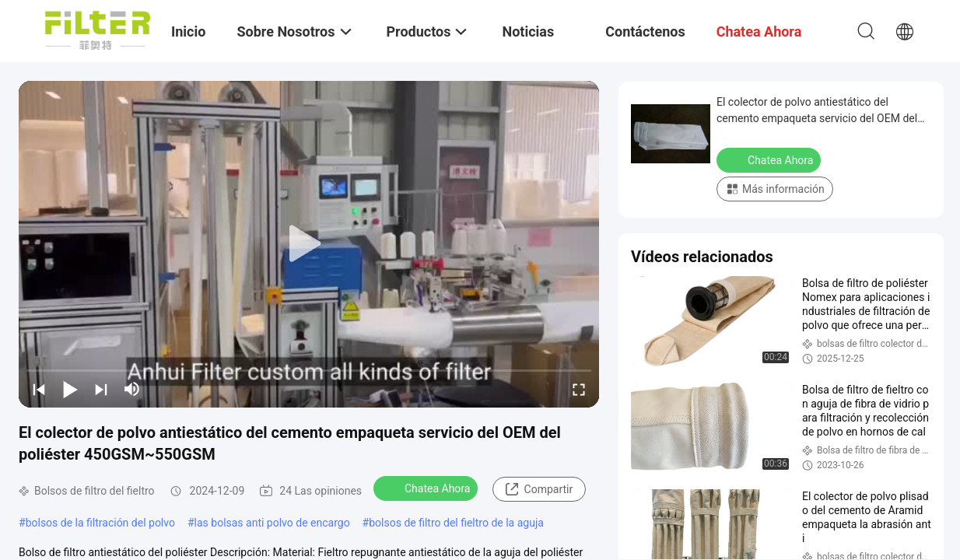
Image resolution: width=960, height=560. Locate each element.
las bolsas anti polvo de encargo (272, 523)
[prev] (39, 389)
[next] (101, 389)
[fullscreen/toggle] (579, 389)
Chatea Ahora (427, 488)
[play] (309, 244)
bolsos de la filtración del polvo (100, 523)
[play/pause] (70, 389)
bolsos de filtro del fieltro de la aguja (456, 523)
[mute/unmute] (132, 389)
